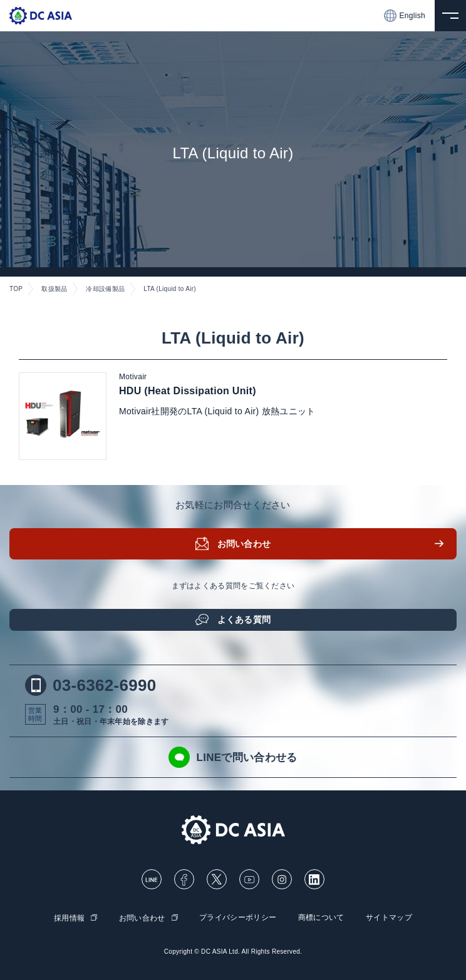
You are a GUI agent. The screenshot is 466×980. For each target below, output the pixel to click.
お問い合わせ (244, 544)
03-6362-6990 (91, 685)
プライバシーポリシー (238, 917)
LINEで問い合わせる (233, 757)
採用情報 (69, 918)
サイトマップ (389, 917)
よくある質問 (244, 620)
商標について (321, 917)
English (405, 16)
